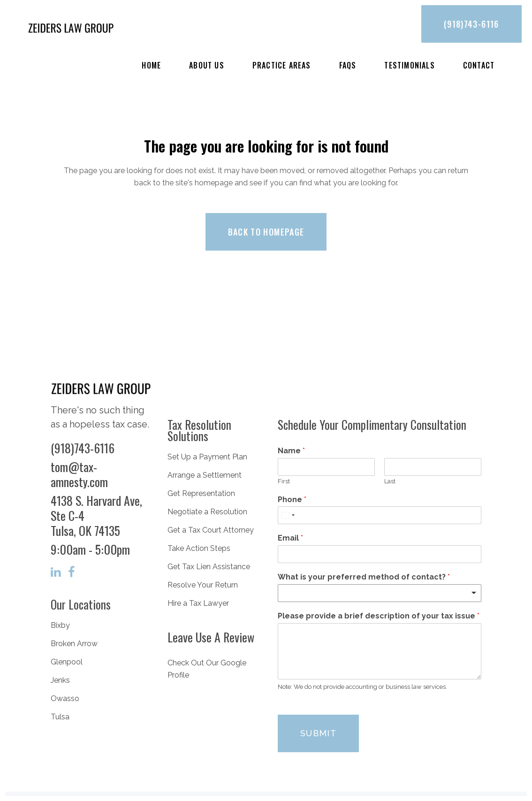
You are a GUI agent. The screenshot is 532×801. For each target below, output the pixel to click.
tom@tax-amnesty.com (79, 474)
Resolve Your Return (203, 585)
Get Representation (201, 493)
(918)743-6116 (471, 24)
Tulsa (60, 717)
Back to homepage (266, 232)
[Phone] (380, 515)
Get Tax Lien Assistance (209, 567)
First (284, 481)
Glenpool (67, 662)
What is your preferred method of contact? (364, 577)
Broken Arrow (74, 644)
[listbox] (380, 593)
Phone (292, 500)
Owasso (65, 698)
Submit (318, 733)
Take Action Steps (199, 548)
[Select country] (288, 515)
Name (291, 451)
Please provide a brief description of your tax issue (379, 616)
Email (290, 538)
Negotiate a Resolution (207, 512)
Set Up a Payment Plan (207, 457)
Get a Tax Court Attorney (211, 530)
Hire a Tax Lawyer (198, 603)
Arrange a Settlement (205, 475)
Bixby (60, 625)
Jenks (60, 680)
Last (390, 481)
